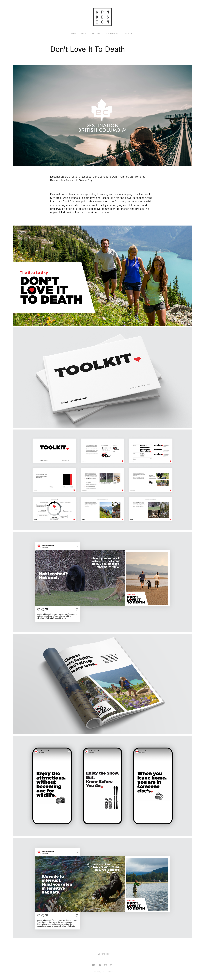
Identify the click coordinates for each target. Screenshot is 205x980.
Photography (113, 33)
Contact (130, 33)
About (84, 33)
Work (73, 33)
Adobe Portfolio (107, 972)
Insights (97, 33)
